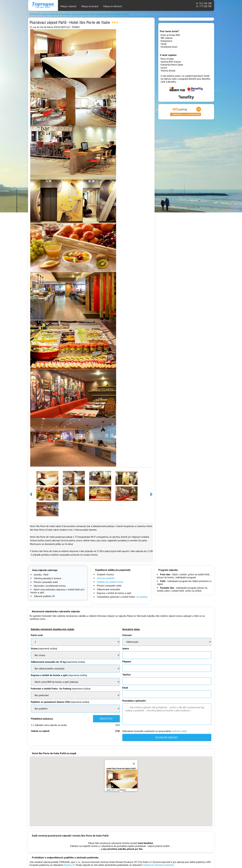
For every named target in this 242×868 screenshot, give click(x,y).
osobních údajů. (179, 731)
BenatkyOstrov (75, 682)
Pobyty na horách (90, 6)
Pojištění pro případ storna (110, 582)
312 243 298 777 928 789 (204, 5)
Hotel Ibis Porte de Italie (117, 14)
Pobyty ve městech (113, 6)
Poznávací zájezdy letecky (74, 14)
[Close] (134, 764)
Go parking (142, 597)
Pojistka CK (69, 865)
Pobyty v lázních (68, 6)
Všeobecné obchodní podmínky (158, 865)
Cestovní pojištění (106, 578)
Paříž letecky (95, 14)
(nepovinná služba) (44, 649)
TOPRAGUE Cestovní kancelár (44, 14)
